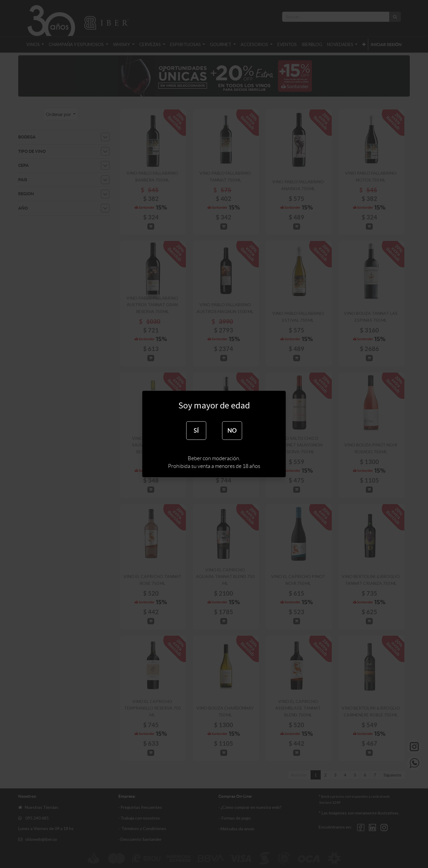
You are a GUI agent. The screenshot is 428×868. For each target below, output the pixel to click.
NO (232, 430)
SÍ (196, 430)
